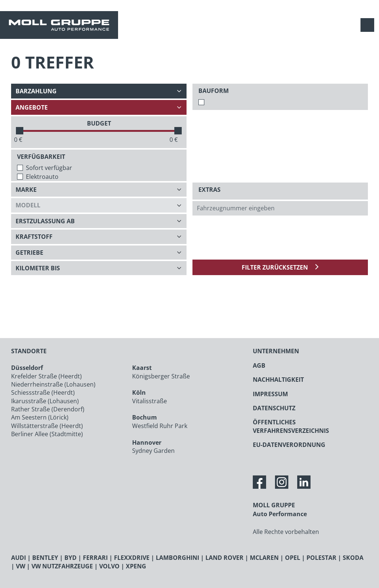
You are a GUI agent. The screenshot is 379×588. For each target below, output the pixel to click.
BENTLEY (45, 558)
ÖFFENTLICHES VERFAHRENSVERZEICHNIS (291, 426)
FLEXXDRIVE (132, 558)
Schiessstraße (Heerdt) (43, 392)
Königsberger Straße (161, 376)
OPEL (293, 558)
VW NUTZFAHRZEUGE (62, 566)
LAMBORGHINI (177, 558)
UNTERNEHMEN (276, 351)
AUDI (19, 558)
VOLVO (109, 566)
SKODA (353, 558)
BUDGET (99, 123)
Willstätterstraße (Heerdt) (47, 426)
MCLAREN (264, 558)
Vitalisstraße (150, 401)
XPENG (136, 566)
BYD (71, 558)
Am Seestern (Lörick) (40, 417)
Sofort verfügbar (49, 168)
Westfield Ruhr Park (160, 426)
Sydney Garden (153, 451)
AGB (259, 365)
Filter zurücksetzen (276, 267)
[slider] (20, 131)
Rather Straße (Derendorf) (48, 409)
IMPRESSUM (270, 394)
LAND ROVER (224, 558)
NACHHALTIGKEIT (278, 380)
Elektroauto (42, 177)
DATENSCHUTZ (274, 408)
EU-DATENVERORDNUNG (289, 445)
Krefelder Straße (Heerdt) (46, 376)
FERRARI (95, 558)
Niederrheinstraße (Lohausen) (53, 384)
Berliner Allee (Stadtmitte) (47, 434)
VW (21, 566)
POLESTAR (321, 558)
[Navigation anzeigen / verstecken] (369, 25)
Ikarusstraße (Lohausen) (45, 401)
